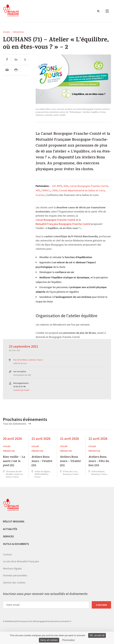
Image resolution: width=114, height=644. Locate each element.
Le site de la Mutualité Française (21, 561)
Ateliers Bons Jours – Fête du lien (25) (99, 461)
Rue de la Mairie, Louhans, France (28, 360)
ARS (38, 190)
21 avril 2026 (41, 439)
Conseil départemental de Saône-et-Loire (82, 190)
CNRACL (46, 190)
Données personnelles (15, 575)
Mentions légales (12, 568)
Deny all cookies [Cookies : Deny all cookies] (49, 640)
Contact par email (21, 390)
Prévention (18, 32)
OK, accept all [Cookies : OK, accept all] (97, 635)
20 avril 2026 (12, 439)
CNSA (55, 190)
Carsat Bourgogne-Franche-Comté (89, 186)
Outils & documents (16, 544)
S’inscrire (101, 605)
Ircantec (40, 195)
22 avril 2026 (98, 439)
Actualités (10, 529)
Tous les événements (17, 424)
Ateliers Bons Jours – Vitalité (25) (42, 461)
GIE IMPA (57, 186)
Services (8, 536)
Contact (7, 554)
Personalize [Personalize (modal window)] (68, 640)
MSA (66, 186)
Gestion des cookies (14, 582)
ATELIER (6, 32)
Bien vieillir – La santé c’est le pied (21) (14, 461)
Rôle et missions (14, 521)
